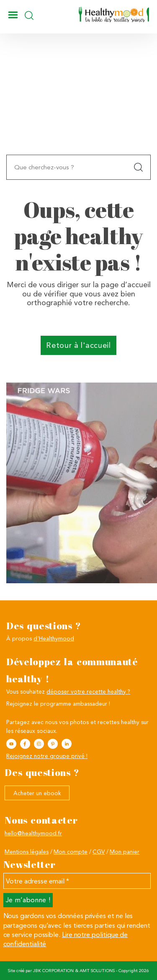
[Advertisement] (78, 112)
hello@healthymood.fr (33, 833)
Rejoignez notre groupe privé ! (47, 756)
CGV (99, 852)
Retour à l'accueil (78, 345)
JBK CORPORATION (53, 971)
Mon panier (125, 852)
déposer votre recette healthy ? (88, 692)
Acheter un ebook (37, 793)
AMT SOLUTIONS (97, 971)
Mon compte (71, 852)
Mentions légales (27, 852)
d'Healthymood (54, 638)
